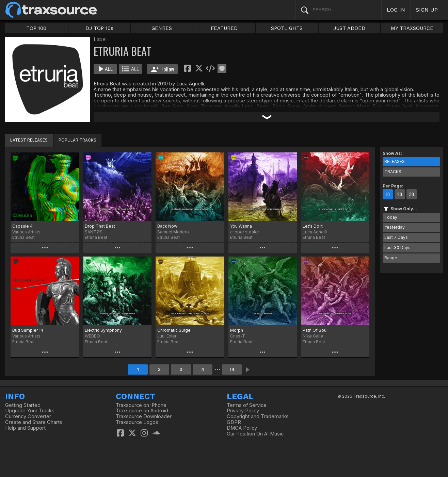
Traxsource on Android (142, 411)
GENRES (162, 28)
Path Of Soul (315, 330)
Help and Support (25, 428)
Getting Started (23, 405)
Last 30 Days (397, 248)
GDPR (234, 422)
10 (388, 194)
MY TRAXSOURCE (412, 28)
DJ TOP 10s (99, 28)
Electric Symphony (103, 330)
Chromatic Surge (174, 330)
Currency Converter (28, 416)
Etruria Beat (23, 237)
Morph (237, 330)
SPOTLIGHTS (287, 28)
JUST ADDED (349, 28)
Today (391, 217)
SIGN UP (427, 10)
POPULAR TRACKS (77, 140)
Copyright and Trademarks (258, 416)
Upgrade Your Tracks (30, 411)
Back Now (167, 226)
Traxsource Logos (137, 422)
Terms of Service (247, 405)
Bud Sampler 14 (28, 330)
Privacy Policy (243, 411)
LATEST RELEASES (29, 140)
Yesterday (395, 227)
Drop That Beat (100, 226)
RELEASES (395, 161)
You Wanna (241, 226)
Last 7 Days (396, 237)
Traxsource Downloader (144, 416)
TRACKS (393, 172)
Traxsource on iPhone (141, 405)
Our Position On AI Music (255, 434)
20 (400, 194)
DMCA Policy (242, 428)
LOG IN (396, 10)
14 (232, 369)
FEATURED (224, 28)
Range (391, 258)
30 (412, 194)
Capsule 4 (22, 226)
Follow (163, 69)
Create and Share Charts (34, 422)
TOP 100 (36, 28)
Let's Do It (313, 226)
